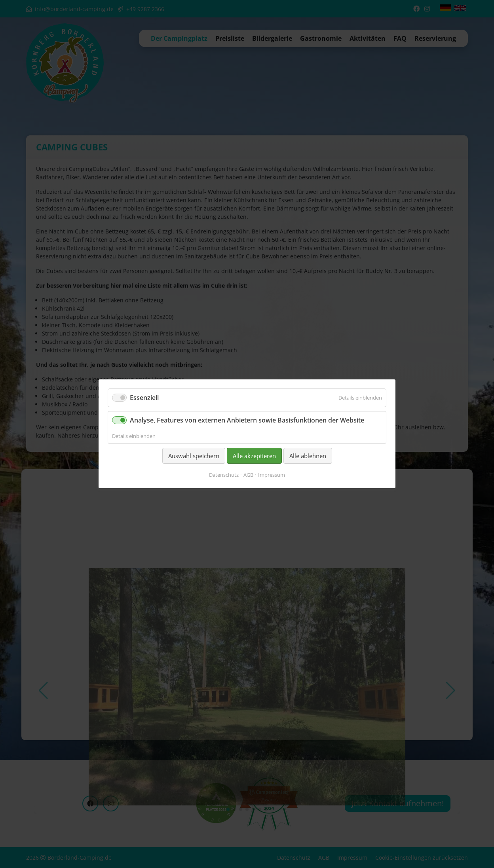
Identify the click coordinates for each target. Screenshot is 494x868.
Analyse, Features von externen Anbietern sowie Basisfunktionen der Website (247, 421)
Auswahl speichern (194, 456)
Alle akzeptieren (254, 456)
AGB (248, 475)
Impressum (272, 475)
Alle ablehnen (308, 456)
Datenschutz (224, 475)
